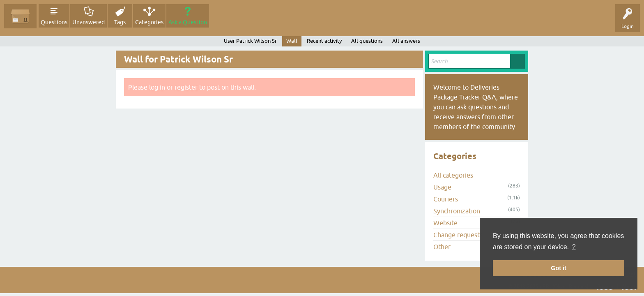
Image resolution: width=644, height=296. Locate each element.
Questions (54, 22)
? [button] (574, 247)
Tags (120, 22)
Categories (149, 22)
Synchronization (457, 211)
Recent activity (324, 41)
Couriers (446, 199)
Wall (292, 41)
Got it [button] (559, 268)
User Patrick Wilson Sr (250, 41)
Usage (442, 187)
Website (445, 223)
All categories (453, 175)
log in (157, 87)
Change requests (458, 235)
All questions (367, 41)
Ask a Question (188, 22)
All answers (406, 41)
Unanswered (89, 22)
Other (442, 247)
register (186, 87)
